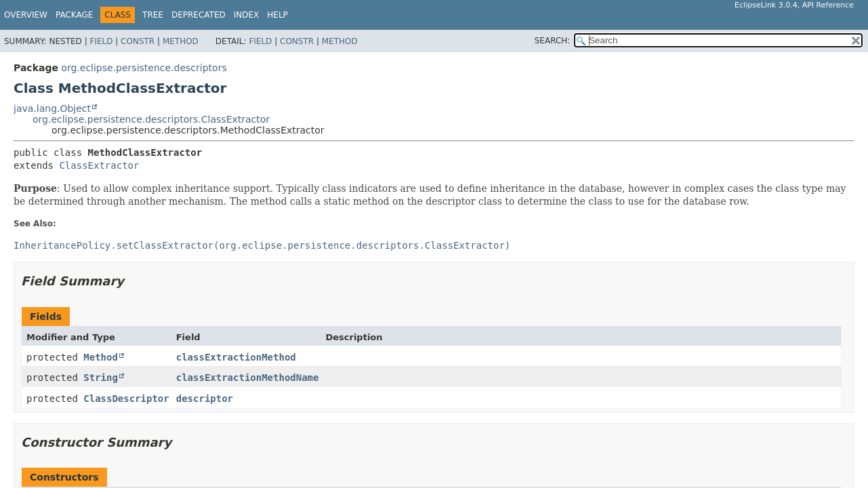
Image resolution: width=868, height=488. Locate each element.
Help (277, 15)
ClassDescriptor (126, 399)
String (101, 378)
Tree (153, 15)
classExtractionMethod (236, 357)
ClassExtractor (99, 165)
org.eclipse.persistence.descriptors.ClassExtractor (151, 119)
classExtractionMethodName (248, 378)
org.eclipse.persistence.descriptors (144, 68)
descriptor (205, 399)
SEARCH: (553, 41)
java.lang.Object (52, 108)
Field (101, 41)
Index (247, 15)
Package (74, 15)
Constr (138, 41)
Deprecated (199, 15)
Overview (26, 15)
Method (181, 41)
